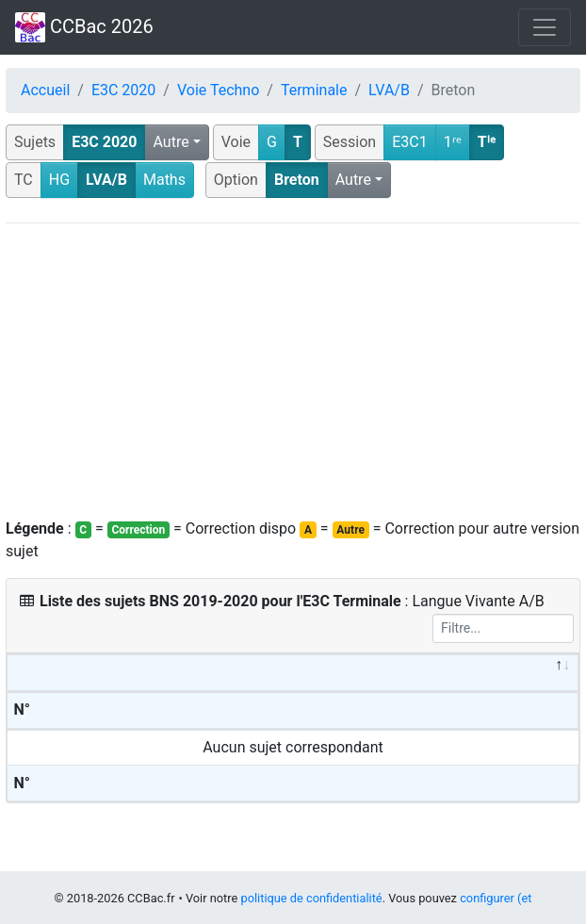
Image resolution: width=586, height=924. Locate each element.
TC (24, 180)
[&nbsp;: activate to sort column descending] (293, 673)
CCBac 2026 (84, 27)
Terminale (314, 90)
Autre (171, 142)
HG (59, 180)
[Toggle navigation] (545, 27)
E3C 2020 (123, 90)
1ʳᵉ (453, 142)
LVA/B (389, 90)
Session (350, 142)
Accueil (45, 90)
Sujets (35, 142)
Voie (236, 142)
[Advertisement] (293, 371)
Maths (164, 180)
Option (236, 180)
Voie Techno (218, 90)
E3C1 (410, 142)
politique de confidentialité (311, 898)
